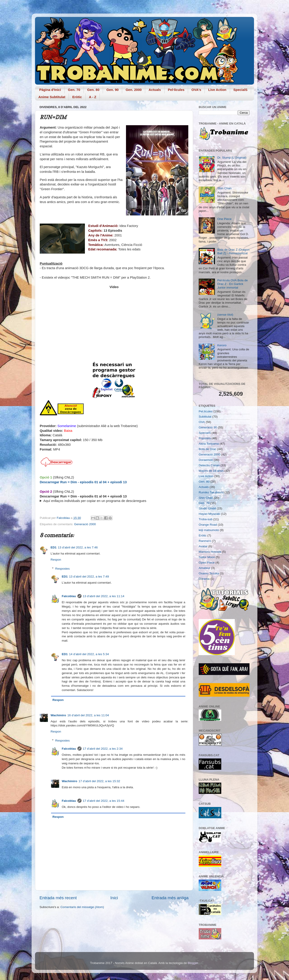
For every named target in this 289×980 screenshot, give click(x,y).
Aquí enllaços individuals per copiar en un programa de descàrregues (95, 501)
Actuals (155, 90)
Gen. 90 (112, 90)
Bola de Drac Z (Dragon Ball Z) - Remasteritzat (233, 251)
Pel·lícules (176, 90)
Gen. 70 (74, 90)
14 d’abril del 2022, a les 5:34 (89, 654)
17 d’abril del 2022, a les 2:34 (103, 749)
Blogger (193, 963)
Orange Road (208, 525)
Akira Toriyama (209, 444)
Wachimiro (58, 715)
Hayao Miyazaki (209, 514)
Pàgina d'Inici (50, 90)
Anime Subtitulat (52, 97)
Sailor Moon (207, 557)
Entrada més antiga (170, 898)
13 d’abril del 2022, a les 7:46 (78, 547)
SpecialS (241, 90)
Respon (56, 560)
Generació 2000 (85, 524)
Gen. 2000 (134, 90)
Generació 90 (208, 427)
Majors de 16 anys (211, 471)
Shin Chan (224, 188)
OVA (202, 422)
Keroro (222, 345)
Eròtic (77, 97)
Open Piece (207, 563)
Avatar (203, 546)
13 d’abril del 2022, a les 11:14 (104, 596)
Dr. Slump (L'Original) (232, 158)
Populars (205, 438)
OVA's (196, 90)
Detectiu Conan (209, 465)
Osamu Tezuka (209, 573)
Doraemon (206, 460)
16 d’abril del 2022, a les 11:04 (88, 715)
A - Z (93, 97)
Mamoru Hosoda (210, 552)
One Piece (224, 219)
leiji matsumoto (209, 530)
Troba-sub (206, 519)
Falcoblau (69, 596)
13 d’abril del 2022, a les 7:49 (89, 577)
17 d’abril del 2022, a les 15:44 (104, 801)
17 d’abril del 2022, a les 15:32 (99, 781)
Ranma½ (205, 541)
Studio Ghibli (207, 508)
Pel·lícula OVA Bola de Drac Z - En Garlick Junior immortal (232, 284)
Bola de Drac (207, 449)
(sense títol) (225, 315)
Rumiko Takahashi (211, 492)
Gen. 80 (93, 90)
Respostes (63, 569)
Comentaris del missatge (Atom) (82, 907)
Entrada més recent (58, 898)
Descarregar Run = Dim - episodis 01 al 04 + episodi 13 (83, 482)
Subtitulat (205, 417)
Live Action (217, 90)
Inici (114, 898)
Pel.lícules (206, 411)
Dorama (204, 579)
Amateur (204, 568)
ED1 (54, 547)
